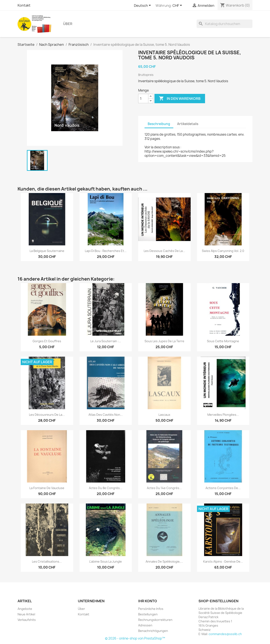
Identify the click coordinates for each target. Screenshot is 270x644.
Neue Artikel (26, 614)
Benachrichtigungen (153, 631)
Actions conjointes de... (223, 488)
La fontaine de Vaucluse (47, 488)
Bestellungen (148, 614)
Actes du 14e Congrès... (164, 488)
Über (68, 24)
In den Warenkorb (180, 99)
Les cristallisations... (47, 561)
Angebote (25, 609)
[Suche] (225, 24)
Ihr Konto (148, 601)
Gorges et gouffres (47, 341)
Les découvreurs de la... (47, 415)
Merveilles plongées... (223, 415)
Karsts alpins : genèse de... (223, 561)
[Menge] (143, 99)
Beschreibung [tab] (159, 124)
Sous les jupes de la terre (164, 341)
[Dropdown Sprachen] (143, 6)
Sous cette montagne (223, 341)
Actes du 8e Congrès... (106, 488)
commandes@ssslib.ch (225, 634)
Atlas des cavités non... (106, 415)
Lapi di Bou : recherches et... (106, 251)
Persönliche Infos (151, 609)
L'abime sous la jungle (106, 561)
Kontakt (24, 5)
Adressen (145, 625)
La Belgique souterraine (47, 251)
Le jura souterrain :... (106, 341)
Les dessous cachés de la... (164, 251)
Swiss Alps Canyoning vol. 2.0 (223, 251)
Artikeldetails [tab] (188, 124)
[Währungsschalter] (178, 6)
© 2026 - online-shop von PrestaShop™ (135, 638)
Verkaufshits (27, 620)
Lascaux (164, 415)
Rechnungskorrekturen (155, 620)
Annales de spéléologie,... (164, 561)
